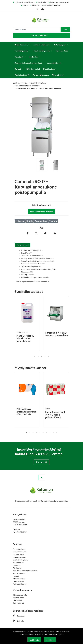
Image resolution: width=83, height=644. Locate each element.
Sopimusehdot (18, 597)
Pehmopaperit (60, 45)
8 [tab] (50, 433)
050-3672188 (42, 2)
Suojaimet (19, 57)
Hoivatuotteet (62, 51)
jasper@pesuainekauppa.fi (53, 5)
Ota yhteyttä (41, 462)
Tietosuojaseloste (20, 595)
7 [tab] (47, 433)
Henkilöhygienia (21, 51)
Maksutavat (18, 600)
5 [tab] (48, 356)
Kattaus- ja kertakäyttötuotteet (28, 63)
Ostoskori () (39, 35)
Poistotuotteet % (22, 75)
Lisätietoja (34, 640)
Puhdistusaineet (21, 45)
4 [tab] (45, 356)
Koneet (18, 69)
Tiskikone (53, 221)
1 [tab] (35, 356)
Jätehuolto (33, 57)
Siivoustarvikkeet (41, 45)
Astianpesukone (41, 221)
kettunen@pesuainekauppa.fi (60, 2)
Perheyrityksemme (41, 75)
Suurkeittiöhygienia (42, 51)
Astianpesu (20, 221)
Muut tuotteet (49, 69)
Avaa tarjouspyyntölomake (41, 211)
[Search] (37, 29)
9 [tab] (53, 433)
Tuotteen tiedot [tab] (23, 245)
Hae (65, 29)
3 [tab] (42, 356)
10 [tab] (57, 433)
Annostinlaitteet (54, 63)
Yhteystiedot (58, 75)
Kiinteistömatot (33, 69)
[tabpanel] (42, 165)
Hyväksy (50, 640)
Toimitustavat (18, 603)
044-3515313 (36, 5)
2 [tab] (38, 356)
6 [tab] (43, 433)
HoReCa (30, 221)
